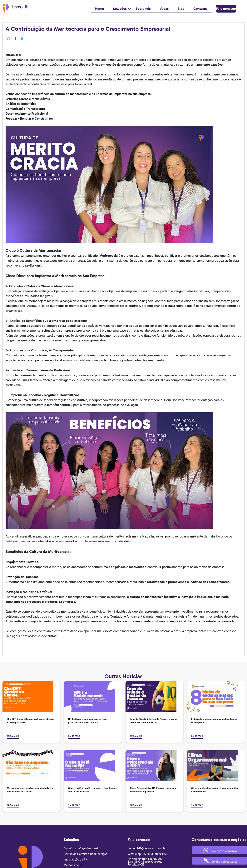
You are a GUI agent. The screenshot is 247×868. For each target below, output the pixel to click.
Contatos (200, 9)
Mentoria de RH (74, 865)
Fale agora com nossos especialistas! (31, 636)
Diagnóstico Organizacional (81, 848)
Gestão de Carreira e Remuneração (86, 854)
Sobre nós (143, 9)
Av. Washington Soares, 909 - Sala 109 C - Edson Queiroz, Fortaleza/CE (146, 862)
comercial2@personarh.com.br (147, 848)
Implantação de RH (76, 859)
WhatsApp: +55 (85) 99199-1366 (148, 854)
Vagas (164, 9)
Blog (181, 9)
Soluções (122, 9)
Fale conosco (228, 9)
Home (99, 9)
